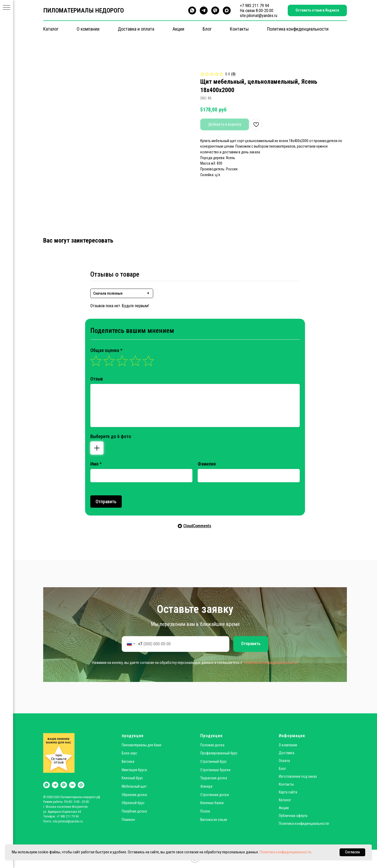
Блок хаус (129, 753)
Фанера (206, 786)
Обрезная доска (134, 795)
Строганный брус (214, 761)
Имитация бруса (134, 770)
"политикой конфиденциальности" (271, 663)
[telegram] (204, 10)
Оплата (284, 761)
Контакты (239, 29)
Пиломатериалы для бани (142, 745)
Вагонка (128, 761)
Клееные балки (212, 803)
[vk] (72, 785)
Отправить (106, 502)
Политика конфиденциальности (298, 29)
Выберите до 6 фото (111, 436)
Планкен (128, 820)
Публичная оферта (293, 816)
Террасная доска (214, 778)
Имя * (96, 464)
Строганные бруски (215, 770)
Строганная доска (215, 795)
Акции (178, 29)
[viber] (215, 10)
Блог (207, 29)
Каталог (51, 29)
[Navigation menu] (7, 8)
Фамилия (207, 464)
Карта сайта (288, 792)
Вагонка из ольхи (214, 820)
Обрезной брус (133, 803)
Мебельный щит (134, 786)
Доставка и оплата (136, 29)
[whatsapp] (192, 10)
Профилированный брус (219, 753)
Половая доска (212, 745)
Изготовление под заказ (298, 776)
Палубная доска (134, 811)
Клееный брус (132, 778)
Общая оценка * (106, 350)
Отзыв (97, 379)
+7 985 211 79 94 (254, 6)
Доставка (287, 753)
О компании (88, 29)
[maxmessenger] (227, 10)
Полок (205, 811)
